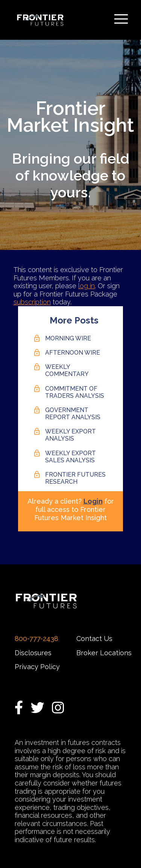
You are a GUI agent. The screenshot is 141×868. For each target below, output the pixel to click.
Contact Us (94, 639)
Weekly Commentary (67, 370)
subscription (32, 302)
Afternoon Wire (73, 353)
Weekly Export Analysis (70, 435)
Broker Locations (104, 653)
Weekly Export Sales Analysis (70, 457)
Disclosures (33, 653)
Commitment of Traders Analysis (75, 392)
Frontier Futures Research (75, 478)
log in (86, 286)
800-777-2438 (36, 639)
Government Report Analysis (73, 414)
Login (93, 501)
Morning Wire (68, 338)
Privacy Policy (37, 667)
